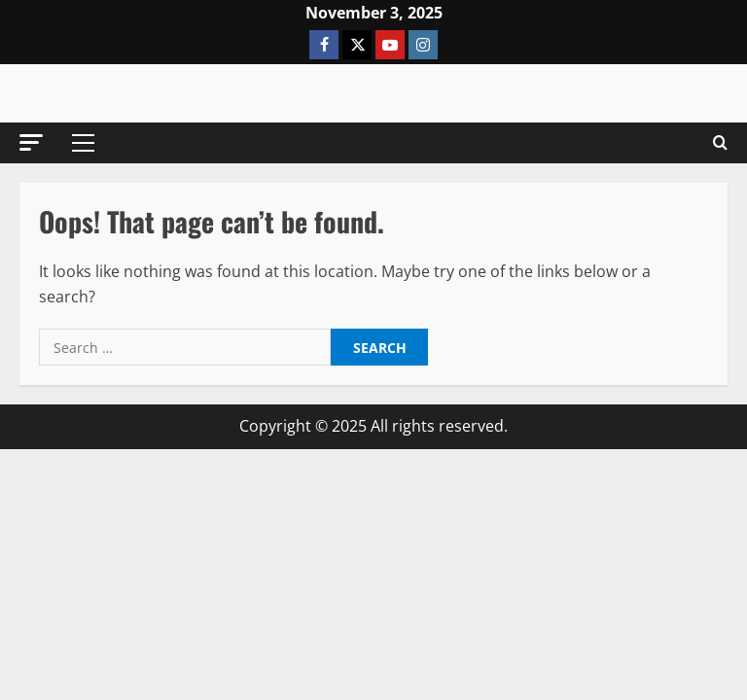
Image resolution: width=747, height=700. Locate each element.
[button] (31, 142)
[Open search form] (720, 143)
